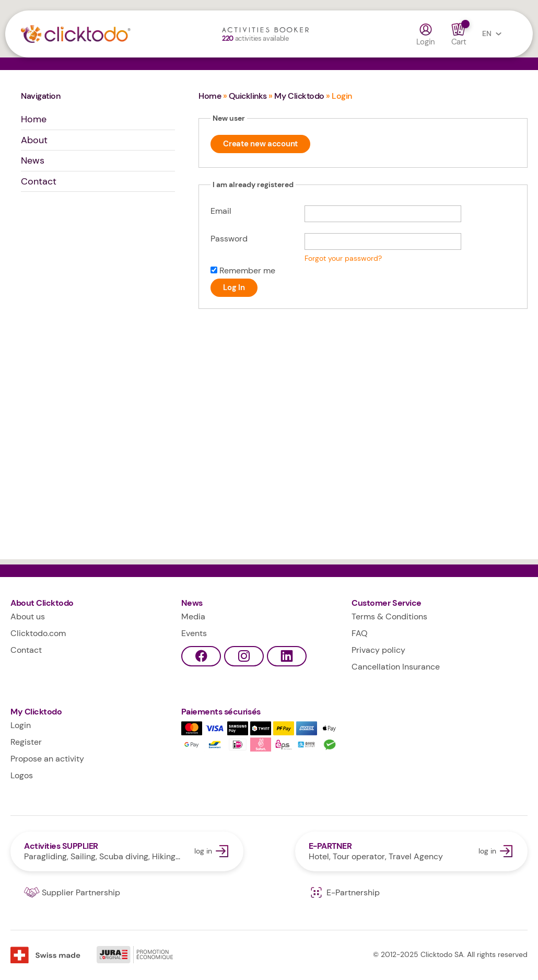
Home (34, 119)
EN (494, 34)
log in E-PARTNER (412, 851)
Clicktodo (92, 37)
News (33, 160)
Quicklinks (248, 96)
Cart (459, 34)
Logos (22, 775)
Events (194, 633)
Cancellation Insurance (396, 667)
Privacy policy (378, 650)
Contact (39, 181)
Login (426, 34)
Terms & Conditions (389, 616)
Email (221, 211)
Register (26, 742)
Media (193, 616)
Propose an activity (47, 759)
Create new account (260, 144)
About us (28, 616)
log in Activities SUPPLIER (127, 851)
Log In (234, 287)
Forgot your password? (343, 258)
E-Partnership (344, 893)
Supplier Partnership (72, 893)
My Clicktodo (299, 96)
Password (229, 239)
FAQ (360, 633)
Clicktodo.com (38, 633)
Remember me (247, 270)
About (34, 140)
